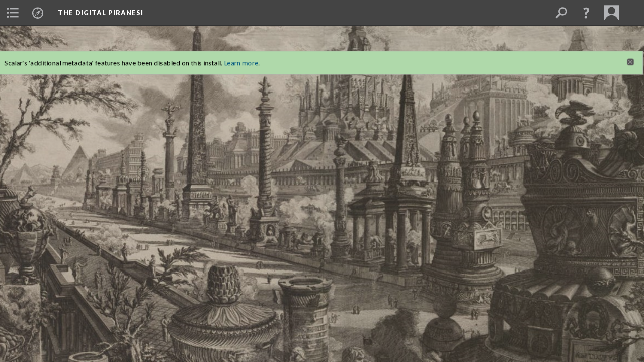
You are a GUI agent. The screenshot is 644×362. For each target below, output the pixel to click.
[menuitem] (13, 13)
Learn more (236, 54)
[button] (586, 13)
